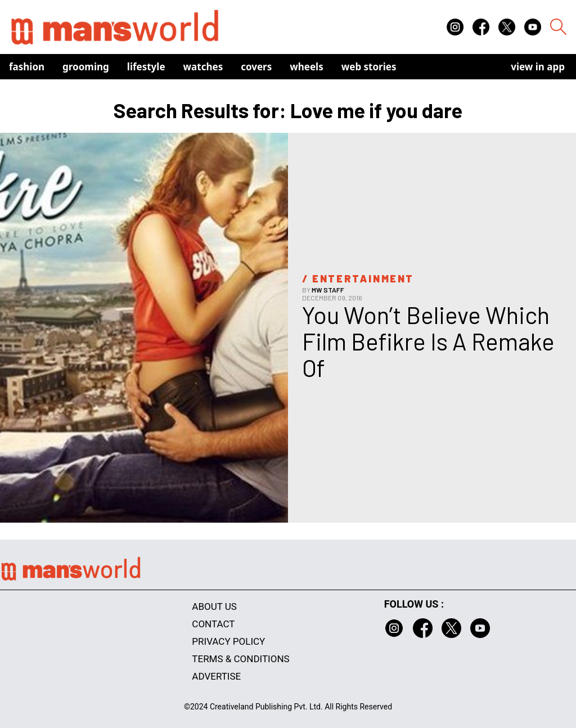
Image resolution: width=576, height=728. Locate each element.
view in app (538, 67)
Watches (203, 67)
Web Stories (369, 67)
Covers (256, 67)
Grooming (86, 67)
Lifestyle (146, 67)
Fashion (27, 67)
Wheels (307, 67)
